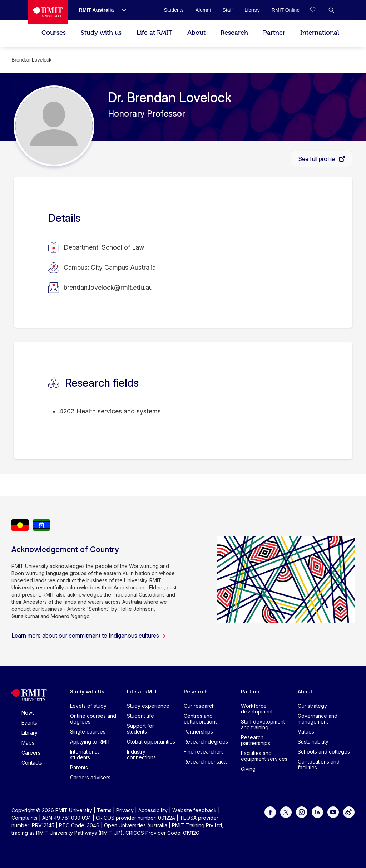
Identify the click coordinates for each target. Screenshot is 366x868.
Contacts (32, 763)
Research (234, 33)
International (320, 33)
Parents (79, 767)
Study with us (101, 33)
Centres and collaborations (201, 719)
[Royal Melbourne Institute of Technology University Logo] (48, 12)
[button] (331, 10)
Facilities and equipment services (264, 756)
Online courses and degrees (93, 719)
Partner (274, 33)
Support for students (140, 729)
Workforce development (257, 709)
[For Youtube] (333, 812)
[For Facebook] (270, 812)
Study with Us (87, 692)
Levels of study (88, 706)
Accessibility (153, 810)
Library (29, 733)
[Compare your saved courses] (317, 10)
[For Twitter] (286, 812)
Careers (31, 753)
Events (29, 723)
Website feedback (194, 810)
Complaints (24, 818)
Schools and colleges (324, 752)
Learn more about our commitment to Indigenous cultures (89, 636)
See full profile (317, 159)
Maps (28, 743)
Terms (104, 810)
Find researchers (204, 752)
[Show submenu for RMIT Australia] (121, 10)
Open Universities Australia (136, 825)
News (28, 713)
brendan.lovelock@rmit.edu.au (108, 287)
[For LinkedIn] (317, 812)
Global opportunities (151, 742)
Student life (140, 716)
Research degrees (206, 742)
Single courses (88, 732)
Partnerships (198, 732)
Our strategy (312, 706)
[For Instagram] (302, 812)
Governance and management (318, 719)
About (196, 33)
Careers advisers (90, 777)
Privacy (125, 810)
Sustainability (313, 742)
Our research (199, 706)
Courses (54, 33)
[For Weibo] (349, 812)
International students (85, 754)
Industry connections (141, 754)
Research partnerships (256, 740)
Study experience (148, 706)
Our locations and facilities (319, 764)
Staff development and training (263, 724)
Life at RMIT (154, 33)
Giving (248, 769)
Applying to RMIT (90, 742)
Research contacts (206, 762)
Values (306, 732)
